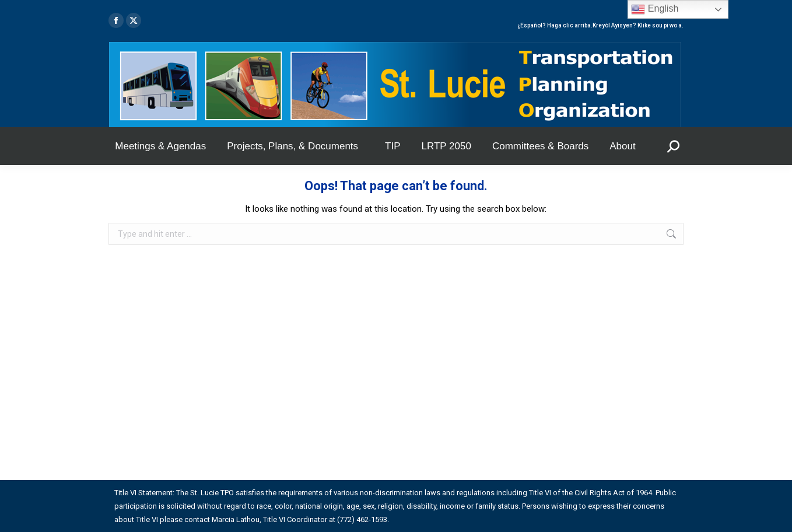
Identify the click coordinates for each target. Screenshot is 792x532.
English (655, 9)
